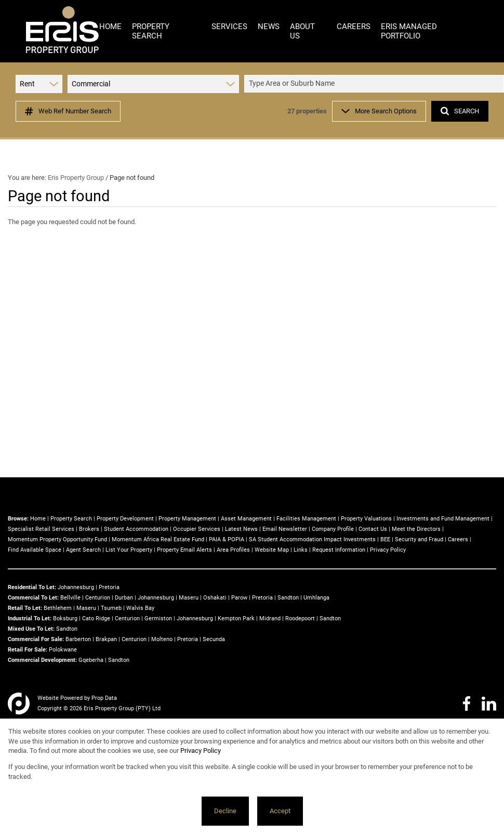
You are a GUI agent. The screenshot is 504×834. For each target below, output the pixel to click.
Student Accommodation (136, 529)
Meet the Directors (416, 529)
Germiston (158, 618)
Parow (239, 598)
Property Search (71, 519)
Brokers (89, 529)
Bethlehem (58, 608)
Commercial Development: (42, 660)
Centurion (98, 598)
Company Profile (333, 529)
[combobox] (376, 84)
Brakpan (106, 639)
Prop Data (104, 698)
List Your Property (129, 550)
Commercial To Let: (33, 598)
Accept (280, 811)
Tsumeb (111, 608)
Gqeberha (91, 660)
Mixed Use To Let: (31, 629)
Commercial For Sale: (36, 639)
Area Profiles (233, 550)
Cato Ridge (96, 618)
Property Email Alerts (184, 550)
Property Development (125, 519)
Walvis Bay (140, 608)
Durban (124, 598)
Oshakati (215, 598)
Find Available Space (35, 550)
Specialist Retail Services (41, 529)
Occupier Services (197, 529)
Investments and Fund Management (443, 519)
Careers (458, 539)
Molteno (162, 639)
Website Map (272, 550)
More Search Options (379, 111)
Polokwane (63, 650)
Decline (225, 811)
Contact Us (373, 529)
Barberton (78, 639)
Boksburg (65, 618)
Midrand (270, 618)
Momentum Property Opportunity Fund (57, 539)
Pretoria (109, 587)
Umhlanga (316, 598)
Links (301, 550)
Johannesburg (76, 587)
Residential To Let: (32, 587)
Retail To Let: (25, 608)
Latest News (241, 529)
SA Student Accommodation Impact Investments (312, 539)
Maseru (189, 598)
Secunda (214, 639)
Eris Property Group (76, 178)
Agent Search (83, 550)
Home (38, 519)
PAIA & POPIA (227, 539)
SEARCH (460, 111)
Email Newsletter (285, 529)
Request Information (339, 550)
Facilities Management (306, 519)
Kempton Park (236, 618)
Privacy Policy (388, 550)
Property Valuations (366, 519)
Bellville (70, 598)
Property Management (187, 519)
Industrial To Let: (30, 618)
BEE (385, 539)
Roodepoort (300, 618)
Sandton (288, 598)
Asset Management (246, 519)
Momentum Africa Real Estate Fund (158, 539)
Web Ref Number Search (68, 111)
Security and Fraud (419, 539)
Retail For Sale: (28, 650)
